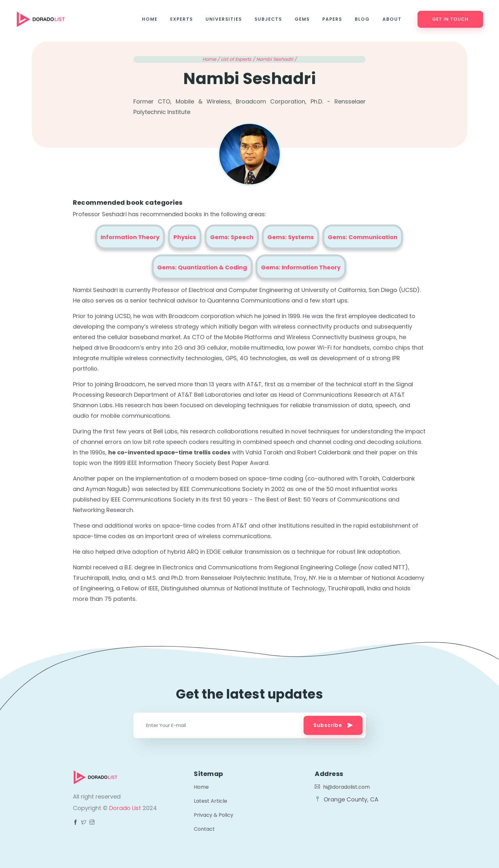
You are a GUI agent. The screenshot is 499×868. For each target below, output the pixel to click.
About (392, 19)
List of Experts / (239, 59)
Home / (212, 59)
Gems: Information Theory (301, 267)
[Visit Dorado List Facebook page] (75, 823)
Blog (362, 19)
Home (150, 19)
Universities (224, 19)
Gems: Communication (363, 237)
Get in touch (450, 19)
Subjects (268, 19)
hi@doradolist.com (342, 787)
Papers (332, 19)
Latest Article (211, 801)
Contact (204, 829)
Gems (302, 19)
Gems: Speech (232, 237)
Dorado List (126, 808)
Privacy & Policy (214, 815)
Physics (185, 237)
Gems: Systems (291, 237)
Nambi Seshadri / (276, 59)
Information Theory (130, 237)
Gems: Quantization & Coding (202, 267)
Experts (182, 19)
